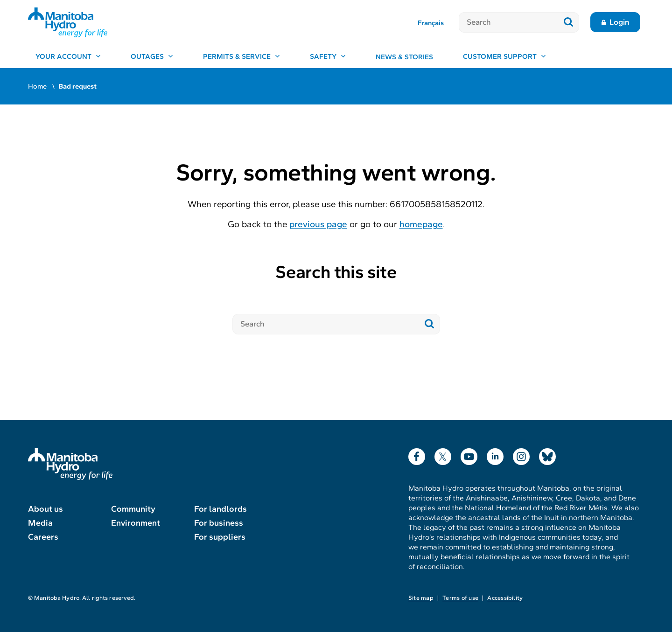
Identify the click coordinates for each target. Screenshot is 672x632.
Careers (43, 537)
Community (133, 509)
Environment (136, 523)
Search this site (336, 272)
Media (40, 523)
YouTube (469, 455)
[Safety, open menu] (328, 57)
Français (431, 23)
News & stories (404, 57)
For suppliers (220, 537)
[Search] (508, 22)
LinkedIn (495, 455)
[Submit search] (569, 22)
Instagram (521, 455)
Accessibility (505, 598)
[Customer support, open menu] (504, 57)
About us (45, 509)
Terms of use (460, 598)
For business (219, 523)
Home (37, 86)
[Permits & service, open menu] (241, 57)
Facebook (417, 455)
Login (619, 22)
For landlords (220, 509)
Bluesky (547, 455)
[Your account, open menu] (68, 57)
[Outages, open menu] (152, 57)
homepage (421, 224)
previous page (318, 224)
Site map (421, 598)
